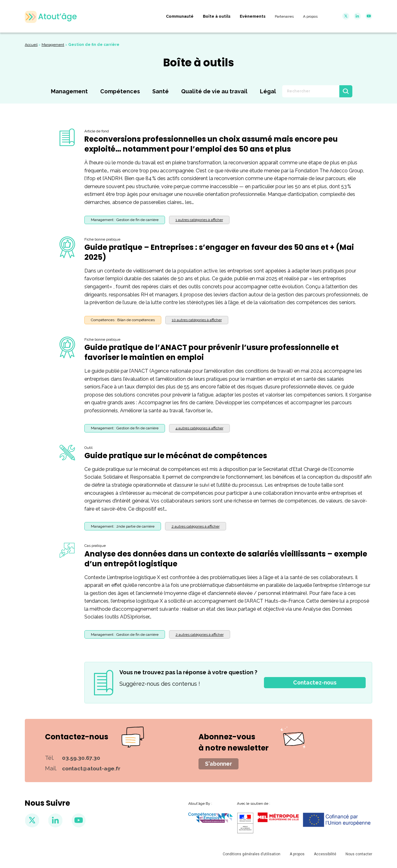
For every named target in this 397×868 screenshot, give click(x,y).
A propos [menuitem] (310, 16)
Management (53, 46)
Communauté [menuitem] (180, 16)
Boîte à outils (198, 64)
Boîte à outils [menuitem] (217, 16)
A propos (297, 856)
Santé (161, 93)
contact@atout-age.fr (93, 770)
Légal (268, 93)
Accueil (31, 46)
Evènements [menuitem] (253, 16)
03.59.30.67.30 (81, 759)
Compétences (120, 93)
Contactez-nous (315, 684)
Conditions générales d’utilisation (252, 856)
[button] (199, 221)
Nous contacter (359, 856)
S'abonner (219, 765)
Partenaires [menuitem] (284, 16)
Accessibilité (325, 856)
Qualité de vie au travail (214, 93)
